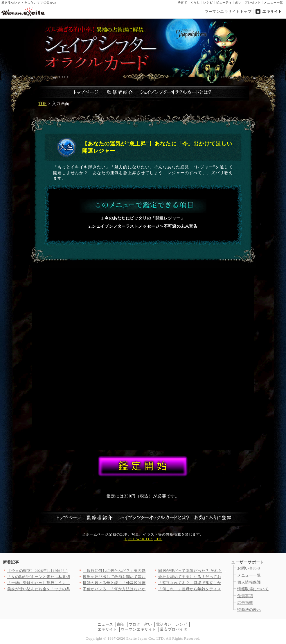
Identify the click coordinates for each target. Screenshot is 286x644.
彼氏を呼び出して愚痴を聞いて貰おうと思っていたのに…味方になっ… (146, 577)
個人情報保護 (249, 582)
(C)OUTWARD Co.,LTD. (143, 539)
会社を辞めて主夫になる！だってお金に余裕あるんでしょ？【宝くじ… (221, 577)
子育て (182, 2)
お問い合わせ (249, 568)
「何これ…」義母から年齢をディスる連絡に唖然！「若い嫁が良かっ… (221, 589)
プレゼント (253, 2)
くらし (195, 2)
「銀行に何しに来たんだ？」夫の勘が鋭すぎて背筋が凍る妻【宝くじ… (146, 571)
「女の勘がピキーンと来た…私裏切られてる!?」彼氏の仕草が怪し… (68, 577)
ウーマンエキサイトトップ (228, 11)
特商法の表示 (249, 610)
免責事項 (245, 596)
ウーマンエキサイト (138, 629)
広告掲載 (245, 603)
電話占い (164, 624)
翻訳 (121, 624)
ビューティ (224, 2)
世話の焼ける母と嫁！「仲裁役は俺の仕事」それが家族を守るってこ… (146, 583)
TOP (43, 104)
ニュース (105, 624)
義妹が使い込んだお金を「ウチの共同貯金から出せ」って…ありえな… (70, 589)
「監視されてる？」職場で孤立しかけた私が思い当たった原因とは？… (221, 583)
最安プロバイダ (174, 629)
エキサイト (272, 11)
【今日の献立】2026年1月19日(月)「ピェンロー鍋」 (53, 571)
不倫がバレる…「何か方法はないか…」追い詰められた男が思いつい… (146, 589)
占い (238, 2)
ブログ (135, 624)
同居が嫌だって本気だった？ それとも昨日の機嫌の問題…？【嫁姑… (220, 571)
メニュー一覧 (274, 2)
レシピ (208, 2)
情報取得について (253, 589)
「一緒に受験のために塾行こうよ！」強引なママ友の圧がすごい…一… (70, 583)
